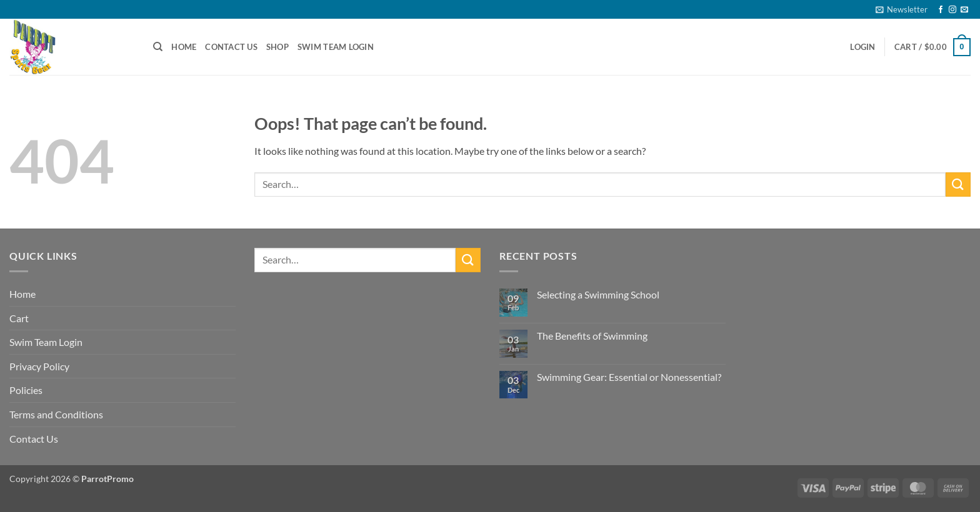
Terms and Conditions (56, 414)
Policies (26, 390)
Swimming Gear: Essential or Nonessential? (629, 377)
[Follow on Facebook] (941, 10)
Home (184, 47)
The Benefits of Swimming (592, 336)
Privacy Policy (39, 366)
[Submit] (958, 185)
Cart (19, 318)
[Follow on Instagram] (952, 10)
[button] (902, 9)
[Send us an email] (964, 10)
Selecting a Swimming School (598, 294)
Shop (277, 47)
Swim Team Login (336, 47)
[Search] (158, 47)
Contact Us (231, 47)
